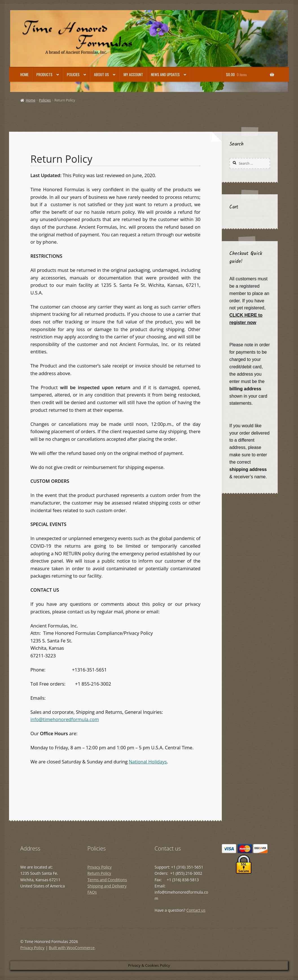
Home (24, 74)
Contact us (196, 910)
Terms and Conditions (107, 880)
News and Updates (165, 74)
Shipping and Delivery (107, 886)
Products (44, 74)
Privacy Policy (100, 867)
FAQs (92, 892)
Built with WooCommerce (72, 948)
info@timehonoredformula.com (65, 719)
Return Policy (99, 873)
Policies (73, 74)
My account (133, 74)
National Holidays (148, 762)
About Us (101, 74)
